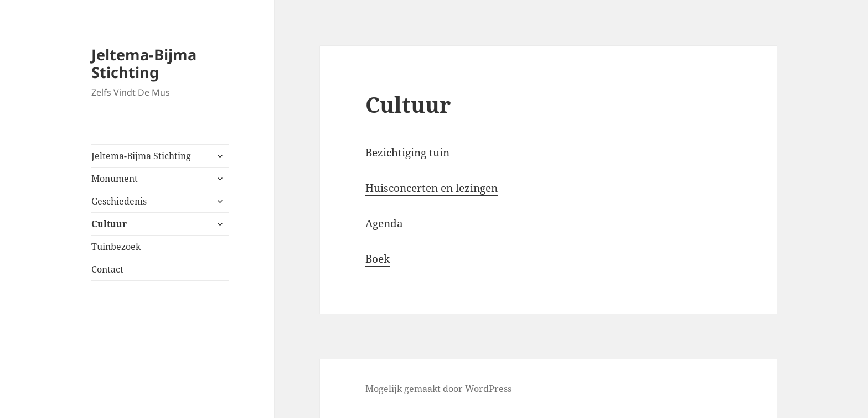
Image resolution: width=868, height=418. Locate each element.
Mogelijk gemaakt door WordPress (438, 389)
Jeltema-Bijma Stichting (144, 63)
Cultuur (109, 224)
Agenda (384, 223)
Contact (107, 269)
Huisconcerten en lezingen (432, 188)
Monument (115, 179)
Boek (378, 259)
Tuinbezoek (116, 247)
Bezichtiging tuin (407, 153)
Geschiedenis (119, 201)
